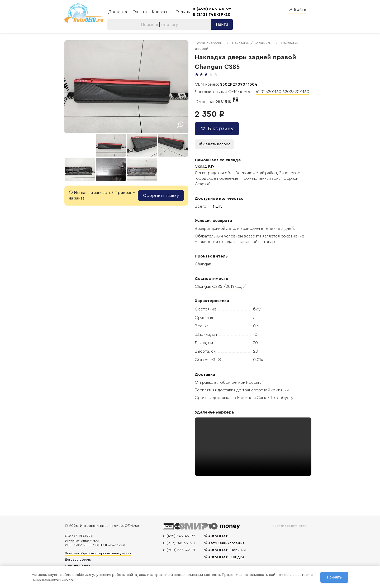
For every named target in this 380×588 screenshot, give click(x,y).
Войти (297, 9)
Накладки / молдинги (250, 43)
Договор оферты (79, 555)
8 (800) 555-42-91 (178, 545)
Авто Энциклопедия (225, 538)
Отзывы (182, 12)
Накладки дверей (296, 43)
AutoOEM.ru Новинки (226, 545)
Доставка (118, 12)
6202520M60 (267, 86)
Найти (221, 25)
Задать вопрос (213, 139)
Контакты (161, 12)
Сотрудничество (79, 561)
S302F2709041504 (237, 79)
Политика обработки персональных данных (99, 549)
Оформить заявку (159, 194)
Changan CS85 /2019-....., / (219, 281)
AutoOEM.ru (218, 531)
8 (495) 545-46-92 (211, 9)
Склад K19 (203, 161)
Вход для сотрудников (289, 521)
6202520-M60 (294, 86)
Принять (334, 577)
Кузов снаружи (207, 43)
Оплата (140, 12)
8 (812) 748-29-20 (210, 14)
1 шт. (216, 201)
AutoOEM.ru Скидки (225, 552)
